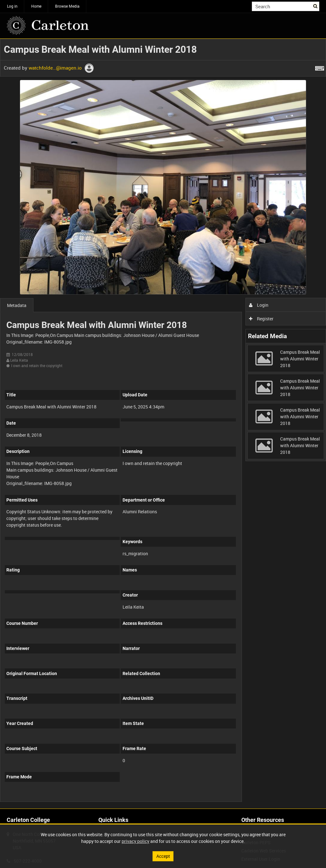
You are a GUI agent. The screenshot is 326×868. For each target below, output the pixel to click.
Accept (163, 856)
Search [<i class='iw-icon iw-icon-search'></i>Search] (316, 6)
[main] (163, 424)
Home (36, 6)
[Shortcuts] (320, 67)
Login (259, 305)
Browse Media (67, 6)
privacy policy (135, 841)
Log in (12, 6)
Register (261, 319)
